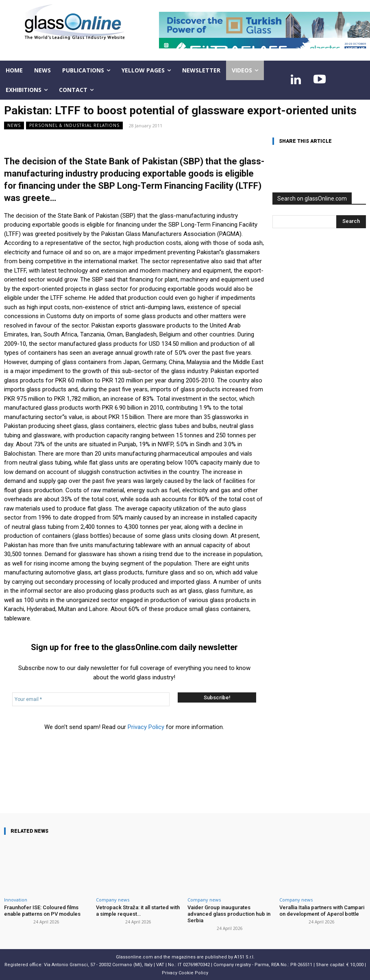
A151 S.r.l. (244, 957)
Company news (113, 900)
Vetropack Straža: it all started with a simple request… (138, 911)
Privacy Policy (146, 727)
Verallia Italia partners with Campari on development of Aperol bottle (322, 911)
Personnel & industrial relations (74, 126)
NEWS (14, 126)
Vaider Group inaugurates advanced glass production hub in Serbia (228, 914)
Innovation (16, 900)
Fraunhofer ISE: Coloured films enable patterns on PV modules (42, 911)
